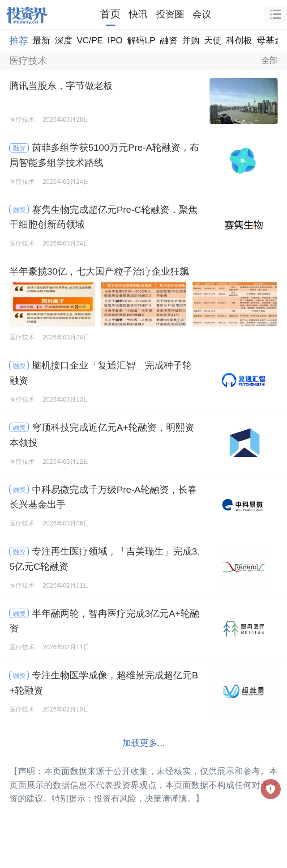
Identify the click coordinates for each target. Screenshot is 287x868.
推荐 (19, 40)
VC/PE (90, 40)
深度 (63, 40)
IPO (115, 40)
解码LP (141, 40)
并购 (191, 40)
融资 (169, 40)
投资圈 (170, 14)
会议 (202, 14)
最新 (41, 40)
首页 (110, 14)
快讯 (138, 14)
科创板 (239, 40)
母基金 (270, 40)
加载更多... (143, 743)
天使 (212, 40)
